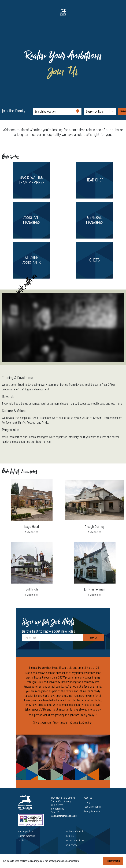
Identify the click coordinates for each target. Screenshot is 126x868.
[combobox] (35, 111)
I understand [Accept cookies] (113, 861)
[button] (31, 180)
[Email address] (53, 638)
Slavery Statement (92, 811)
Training (21, 840)
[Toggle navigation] (8, 12)
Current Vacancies (26, 836)
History (87, 802)
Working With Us (25, 831)
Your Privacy (72, 845)
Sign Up (94, 638)
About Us (88, 798)
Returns (70, 836)
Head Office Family (92, 807)
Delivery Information (76, 831)
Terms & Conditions (75, 840)
